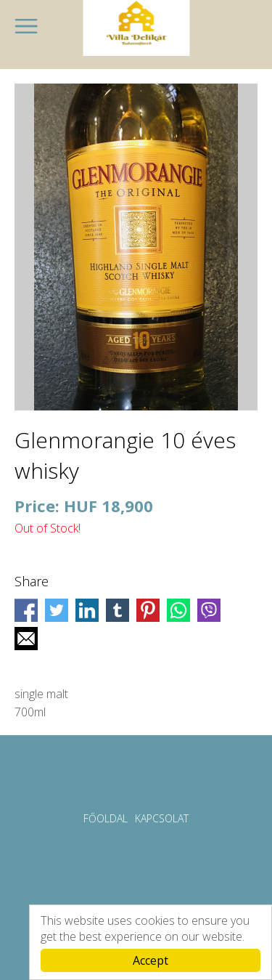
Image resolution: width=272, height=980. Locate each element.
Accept (151, 960)
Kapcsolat (162, 818)
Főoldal (106, 818)
